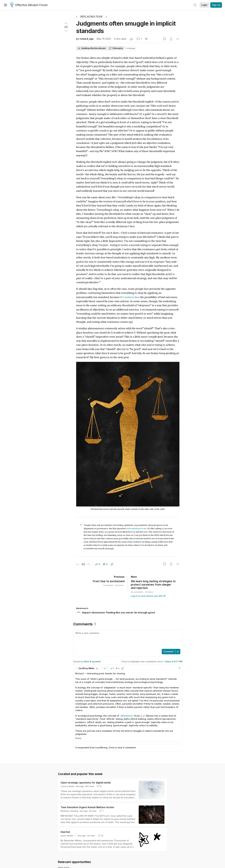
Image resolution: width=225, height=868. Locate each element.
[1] (100, 282)
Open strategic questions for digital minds (86, 783)
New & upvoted (92, 661)
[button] (98, 564)
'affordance (126, 716)
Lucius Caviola (67, 786)
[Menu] (5, 5)
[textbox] (127, 639)
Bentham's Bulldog (69, 811)
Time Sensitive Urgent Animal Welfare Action (87, 807)
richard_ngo (87, 39)
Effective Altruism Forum (29, 5)
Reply (78, 738)
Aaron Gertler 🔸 (68, 836)
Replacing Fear (91, 17)
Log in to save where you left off (148, 596)
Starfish (65, 832)
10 (100, 836)
